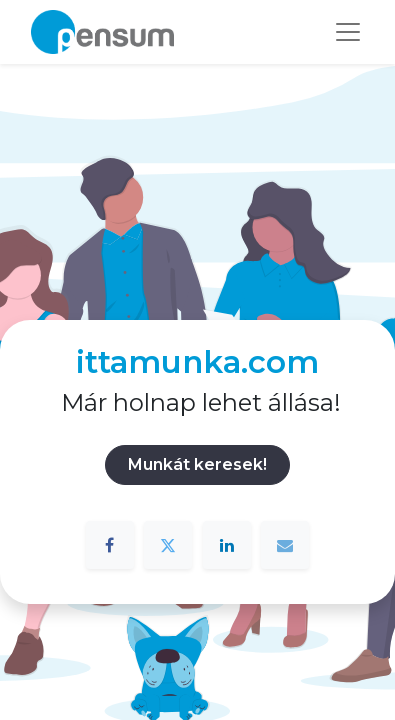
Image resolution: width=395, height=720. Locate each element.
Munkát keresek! (197, 464)
